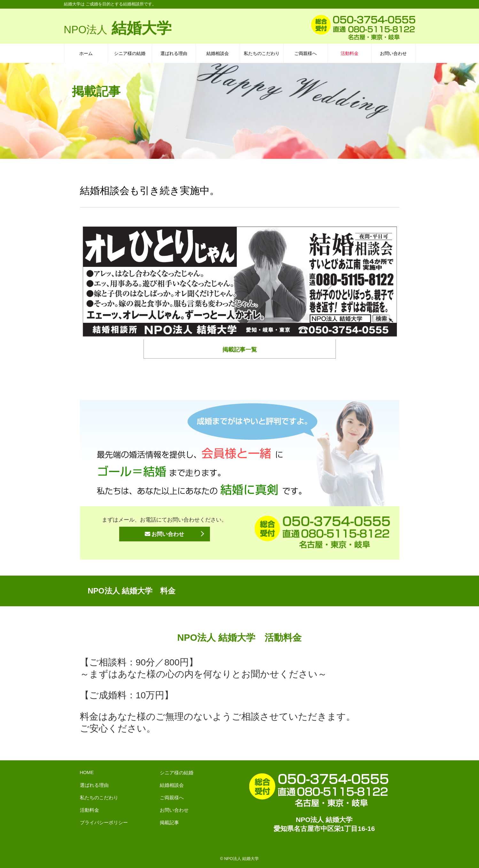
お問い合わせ (393, 53)
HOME (87, 772)
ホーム (86, 53)
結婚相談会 (218, 53)
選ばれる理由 (174, 53)
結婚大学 (118, 28)
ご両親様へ (305, 53)
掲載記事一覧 (240, 350)
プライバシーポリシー (104, 823)
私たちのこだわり (262, 53)
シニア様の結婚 (130, 53)
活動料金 (350, 53)
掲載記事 (169, 823)
